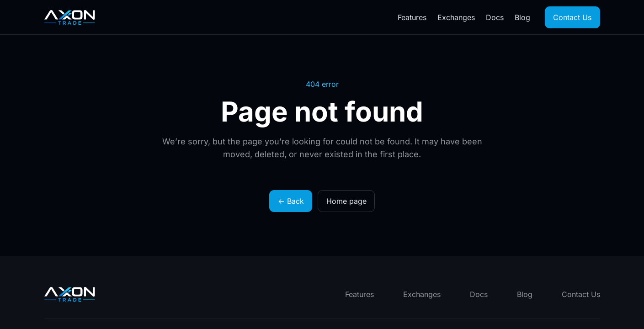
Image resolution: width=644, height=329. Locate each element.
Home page (346, 201)
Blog (522, 17)
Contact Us (572, 17)
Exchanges (456, 17)
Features (412, 17)
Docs (495, 17)
